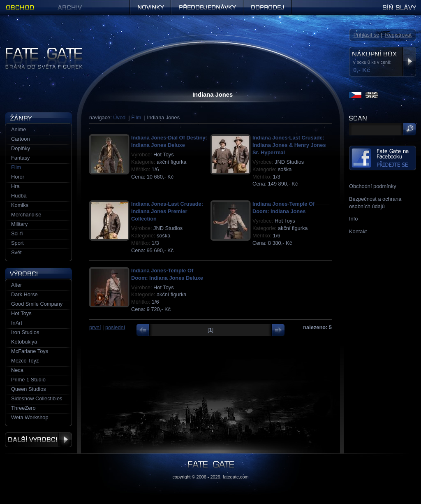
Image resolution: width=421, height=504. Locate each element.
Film (136, 117)
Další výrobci (38, 440)
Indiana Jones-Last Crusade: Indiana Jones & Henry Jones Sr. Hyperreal (289, 145)
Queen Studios (29, 389)
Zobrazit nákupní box (409, 62)
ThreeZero (23, 408)
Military (20, 224)
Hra (15, 186)
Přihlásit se (367, 35)
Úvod (119, 117)
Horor (18, 177)
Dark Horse (24, 294)
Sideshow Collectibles (37, 398)
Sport (17, 243)
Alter (16, 285)
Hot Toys (21, 313)
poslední (115, 327)
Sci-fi (17, 233)
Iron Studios (25, 332)
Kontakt (358, 231)
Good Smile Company (37, 304)
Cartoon (21, 139)
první (95, 327)
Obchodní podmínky (373, 186)
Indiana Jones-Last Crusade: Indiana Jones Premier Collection (167, 211)
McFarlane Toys (30, 351)
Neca (17, 370)
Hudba (19, 196)
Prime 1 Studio (28, 380)
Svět (16, 252)
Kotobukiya (24, 342)
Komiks (20, 205)
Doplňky (21, 148)
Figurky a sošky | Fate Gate (37, 50)
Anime (19, 129)
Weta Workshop (30, 417)
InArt (17, 323)
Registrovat (398, 35)
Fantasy (21, 158)
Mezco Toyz (25, 361)
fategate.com (236, 477)
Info (353, 219)
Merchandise (26, 215)
